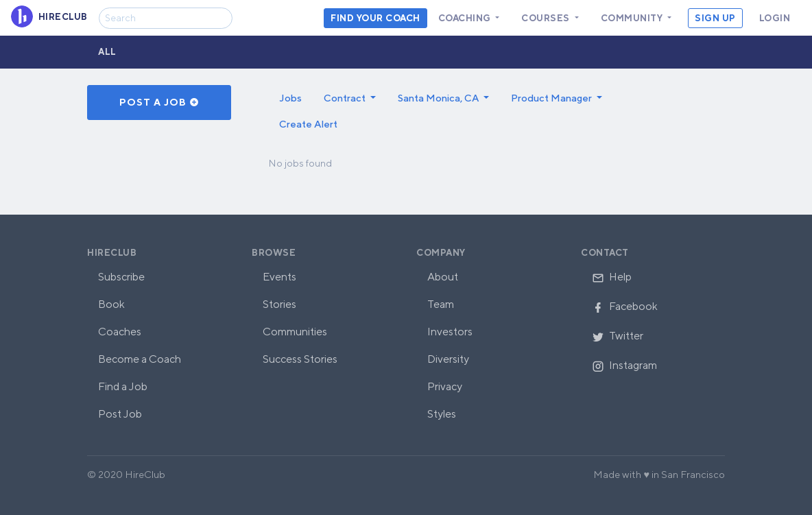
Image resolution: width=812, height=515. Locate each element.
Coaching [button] (466, 18)
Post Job (120, 414)
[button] (350, 98)
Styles (442, 414)
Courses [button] (547, 18)
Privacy (445, 386)
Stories (279, 304)
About (443, 277)
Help (612, 277)
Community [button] (633, 18)
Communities (295, 332)
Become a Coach (140, 359)
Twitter (618, 336)
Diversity (448, 359)
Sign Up (715, 18)
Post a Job (159, 102)
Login (775, 18)
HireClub (112, 253)
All (107, 52)
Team (441, 304)
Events (279, 277)
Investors (450, 332)
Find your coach (375, 18)
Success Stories (300, 359)
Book (111, 304)
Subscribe (121, 277)
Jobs (290, 98)
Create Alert (308, 124)
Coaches (120, 332)
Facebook (625, 306)
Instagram (624, 365)
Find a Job (123, 386)
